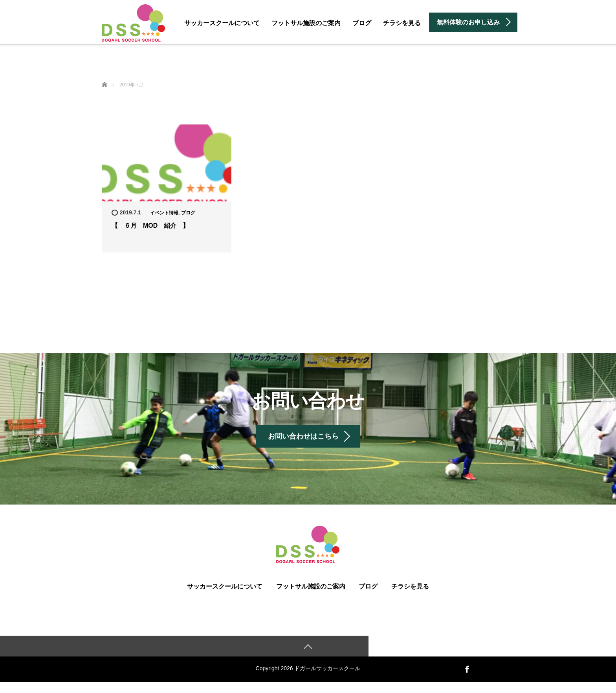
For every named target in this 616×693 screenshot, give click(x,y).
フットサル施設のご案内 (306, 23)
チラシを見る (402, 23)
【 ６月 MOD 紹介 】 (150, 226)
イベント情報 (164, 213)
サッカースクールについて (222, 23)
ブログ (362, 23)
